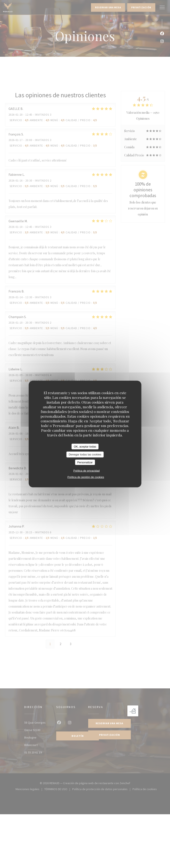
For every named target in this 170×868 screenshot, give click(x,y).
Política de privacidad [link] (86, 471)
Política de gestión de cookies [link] (86, 477)
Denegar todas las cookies (85, 454)
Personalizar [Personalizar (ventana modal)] (85, 462)
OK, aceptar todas (85, 446)
